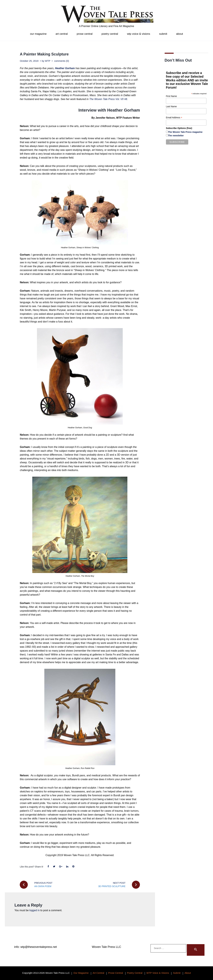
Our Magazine (38, 34)
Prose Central (85, 34)
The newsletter (176, 136)
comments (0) (62, 61)
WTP (48, 61)
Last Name (171, 106)
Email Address (174, 118)
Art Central (62, 34)
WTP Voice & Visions (139, 34)
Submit (163, 34)
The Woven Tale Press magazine (185, 132)
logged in (35, 910)
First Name (171, 96)
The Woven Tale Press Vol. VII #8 (109, 99)
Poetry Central (110, 34)
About (180, 34)
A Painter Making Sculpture (45, 54)
